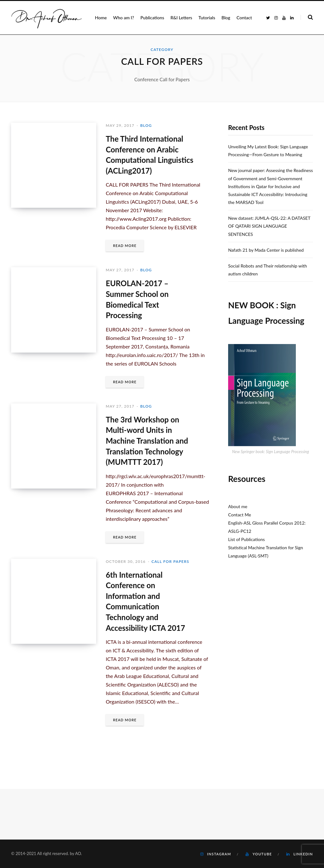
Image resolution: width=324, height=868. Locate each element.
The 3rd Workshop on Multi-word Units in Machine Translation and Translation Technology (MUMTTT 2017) (147, 441)
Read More (125, 246)
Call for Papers (170, 561)
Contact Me (240, 515)
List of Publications (246, 539)
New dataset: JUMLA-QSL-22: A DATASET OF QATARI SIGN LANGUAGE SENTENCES (269, 226)
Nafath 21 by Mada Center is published (266, 250)
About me (238, 506)
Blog (146, 125)
